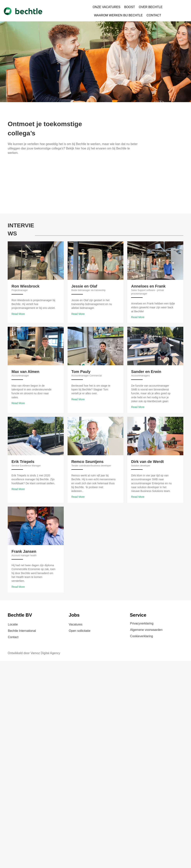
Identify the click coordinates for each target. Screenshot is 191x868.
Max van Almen (25, 372)
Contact (13, 637)
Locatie (13, 624)
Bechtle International (22, 631)
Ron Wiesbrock (25, 286)
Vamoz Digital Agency (45, 653)
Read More (18, 314)
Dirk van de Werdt (147, 462)
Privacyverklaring (142, 623)
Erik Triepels (23, 462)
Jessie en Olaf (84, 286)
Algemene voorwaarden (146, 630)
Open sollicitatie (80, 631)
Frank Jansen (24, 551)
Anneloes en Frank (148, 286)
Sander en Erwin (146, 372)
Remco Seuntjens (88, 462)
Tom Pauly (81, 372)
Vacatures (76, 624)
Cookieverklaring (142, 636)
